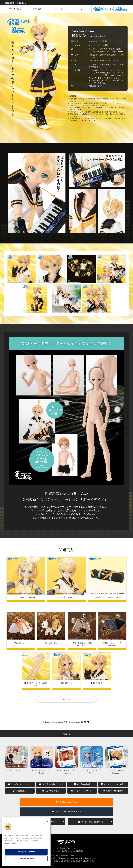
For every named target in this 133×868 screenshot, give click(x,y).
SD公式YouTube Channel (20, 784)
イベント (81, 9)
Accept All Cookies (26, 852)
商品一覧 (66, 699)
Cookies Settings (26, 858)
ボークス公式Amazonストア (69, 811)
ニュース (59, 9)
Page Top (67, 733)
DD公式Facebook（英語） (113, 784)
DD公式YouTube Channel (51, 784)
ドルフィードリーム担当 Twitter (91, 770)
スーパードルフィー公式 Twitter (42, 770)
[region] (26, 842)
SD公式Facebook (82, 784)
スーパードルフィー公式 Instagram (66, 770)
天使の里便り (20, 791)
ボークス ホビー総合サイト (92, 822)
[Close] (48, 821)
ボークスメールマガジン (82, 791)
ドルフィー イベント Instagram (116, 770)
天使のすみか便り (51, 791)
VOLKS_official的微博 (113, 791)
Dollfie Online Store (69, 802)
